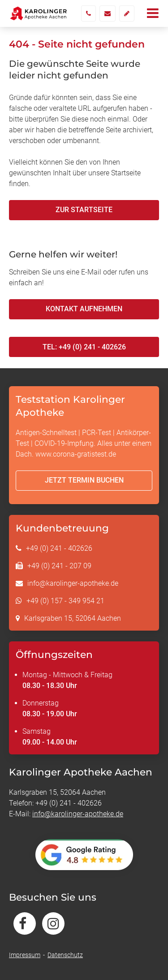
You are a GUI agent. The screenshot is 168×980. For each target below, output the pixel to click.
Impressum (25, 955)
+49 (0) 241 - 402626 (59, 548)
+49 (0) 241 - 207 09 (59, 566)
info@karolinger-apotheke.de (73, 583)
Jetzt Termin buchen (84, 480)
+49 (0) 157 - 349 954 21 (65, 601)
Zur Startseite (84, 210)
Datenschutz (65, 955)
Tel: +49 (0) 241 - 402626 (84, 347)
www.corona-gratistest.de (76, 454)
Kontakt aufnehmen (84, 309)
